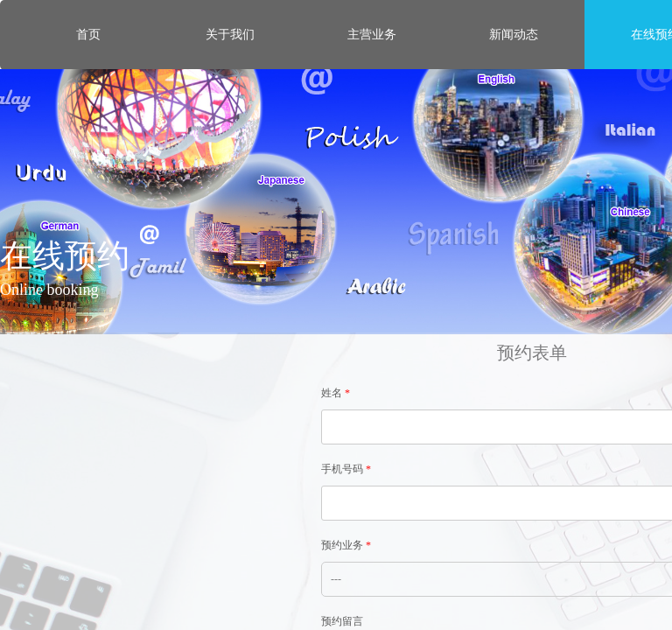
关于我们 (230, 35)
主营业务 (372, 35)
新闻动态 (514, 35)
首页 (88, 35)
